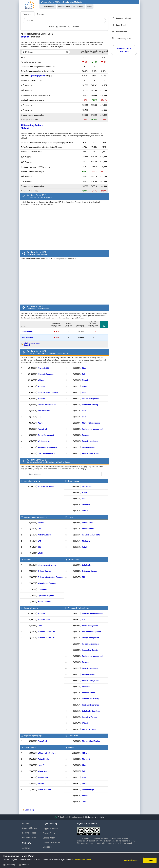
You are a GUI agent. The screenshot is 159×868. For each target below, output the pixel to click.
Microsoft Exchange (46, 374)
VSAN (40, 553)
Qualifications (73, 736)
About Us (26, 848)
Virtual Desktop (44, 771)
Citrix (84, 368)
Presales (86, 435)
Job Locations (121, 32)
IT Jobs (26, 824)
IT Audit (85, 723)
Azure (40, 423)
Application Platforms (32, 481)
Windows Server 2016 (47, 632)
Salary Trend (121, 25)
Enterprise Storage (89, 571)
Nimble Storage (88, 790)
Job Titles (27, 559)
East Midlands (27, 331)
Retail (84, 547)
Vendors (71, 747)
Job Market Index (48, 6)
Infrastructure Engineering (48, 392)
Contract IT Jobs (30, 828)
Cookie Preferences (51, 842)
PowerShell (42, 429)
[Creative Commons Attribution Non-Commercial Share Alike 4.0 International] (107, 830)
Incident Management (91, 399)
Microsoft (42, 399)
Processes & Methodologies (78, 608)
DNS (40, 529)
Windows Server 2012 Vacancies (71, 6)
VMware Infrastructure (47, 405)
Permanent (28, 14)
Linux (84, 417)
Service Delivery (88, 693)
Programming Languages (33, 736)
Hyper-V (85, 386)
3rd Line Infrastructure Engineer (50, 577)
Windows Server (44, 441)
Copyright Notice (50, 829)
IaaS (84, 392)
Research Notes (29, 837)
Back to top (30, 810)
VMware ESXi (43, 777)
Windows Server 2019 (47, 638)
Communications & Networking (35, 517)
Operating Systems (38, 76)
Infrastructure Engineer (47, 565)
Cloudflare (86, 505)
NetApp (85, 783)
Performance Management (93, 429)
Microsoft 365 (43, 368)
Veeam (85, 796)
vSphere (41, 783)
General (71, 517)
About (90, 6)
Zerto (84, 802)
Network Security (45, 535)
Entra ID (85, 511)
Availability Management (48, 447)
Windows (42, 386)
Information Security (90, 405)
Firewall (85, 380)
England (25, 37)
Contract (41, 14)
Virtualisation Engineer (47, 583)
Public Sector (87, 523)
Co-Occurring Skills (123, 38)
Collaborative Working (91, 699)
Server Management (46, 435)
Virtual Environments (90, 729)
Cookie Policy (49, 838)
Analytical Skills (88, 529)
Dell (84, 374)
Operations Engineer (46, 595)
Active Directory (44, 411)
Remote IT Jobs (29, 833)
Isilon (84, 411)
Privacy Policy (49, 833)
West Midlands (27, 338)
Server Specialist (45, 602)
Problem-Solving (89, 447)
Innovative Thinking (90, 717)
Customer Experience (90, 705)
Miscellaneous (73, 559)
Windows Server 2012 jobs (124, 50)
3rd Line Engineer (45, 571)
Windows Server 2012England (32, 344)
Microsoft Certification (91, 423)
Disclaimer (48, 847)
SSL (40, 547)
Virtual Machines (45, 790)
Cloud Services (73, 481)
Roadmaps (86, 687)
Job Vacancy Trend (123, 18)
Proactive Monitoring (90, 441)
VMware (41, 380)
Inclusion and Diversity (91, 535)
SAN (40, 541)
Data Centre (87, 565)
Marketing (86, 541)
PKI (83, 577)
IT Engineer (42, 589)
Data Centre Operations (91, 711)
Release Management (91, 453)
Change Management (46, 453)
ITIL (40, 417)
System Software (30, 747)
